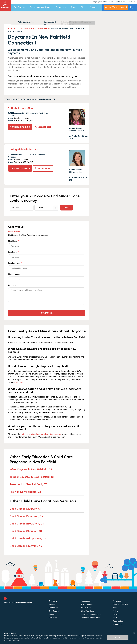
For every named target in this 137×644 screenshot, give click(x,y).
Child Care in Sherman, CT (26, 531)
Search (66, 208)
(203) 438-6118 (43, 168)
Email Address (47, 267)
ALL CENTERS (13, 29)
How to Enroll (86, 608)
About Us (53, 604)
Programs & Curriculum (40, 7)
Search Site (131, 8)
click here (19, 382)
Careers (52, 614)
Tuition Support (87, 604)
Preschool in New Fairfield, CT (28, 484)
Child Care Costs (88, 611)
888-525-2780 (14, 232)
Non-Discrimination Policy (91, 614)
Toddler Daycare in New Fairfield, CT (32, 477)
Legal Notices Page (13, 640)
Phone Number (47, 278)
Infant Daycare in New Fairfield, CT (31, 469)
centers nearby (115, 7)
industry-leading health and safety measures (41, 434)
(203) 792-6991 (43, 127)
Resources (61, 7)
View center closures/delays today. (18, 602)
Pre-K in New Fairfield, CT (25, 492)
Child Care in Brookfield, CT (27, 524)
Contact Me (47, 313)
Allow (118, 637)
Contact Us (95, 7)
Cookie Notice (37, 638)
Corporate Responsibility (90, 618)
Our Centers (19, 7)
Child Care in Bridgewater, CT (28, 538)
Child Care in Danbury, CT (26, 509)
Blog (83, 7)
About (73, 7)
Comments (13, 285)
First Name (47, 245)
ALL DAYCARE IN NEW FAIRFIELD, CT (36, 29)
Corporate (53, 618)
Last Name (47, 256)
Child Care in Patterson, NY (26, 516)
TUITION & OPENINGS (20, 127)
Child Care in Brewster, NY (26, 546)
